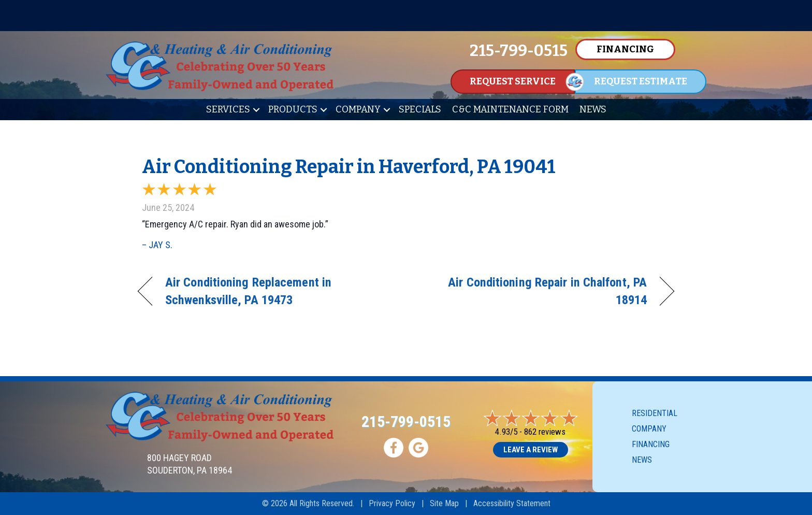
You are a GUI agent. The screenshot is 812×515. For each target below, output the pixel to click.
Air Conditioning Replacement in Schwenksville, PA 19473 (248, 291)
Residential (655, 413)
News (593, 109)
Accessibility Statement (512, 503)
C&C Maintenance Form (510, 109)
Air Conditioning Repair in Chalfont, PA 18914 (534, 291)
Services (228, 109)
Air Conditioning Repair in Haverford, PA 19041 (349, 167)
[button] (256, 110)
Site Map (444, 503)
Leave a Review (531, 450)
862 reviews (545, 432)
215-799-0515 (406, 421)
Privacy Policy (392, 503)
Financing (651, 444)
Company (358, 109)
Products (293, 109)
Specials (420, 109)
